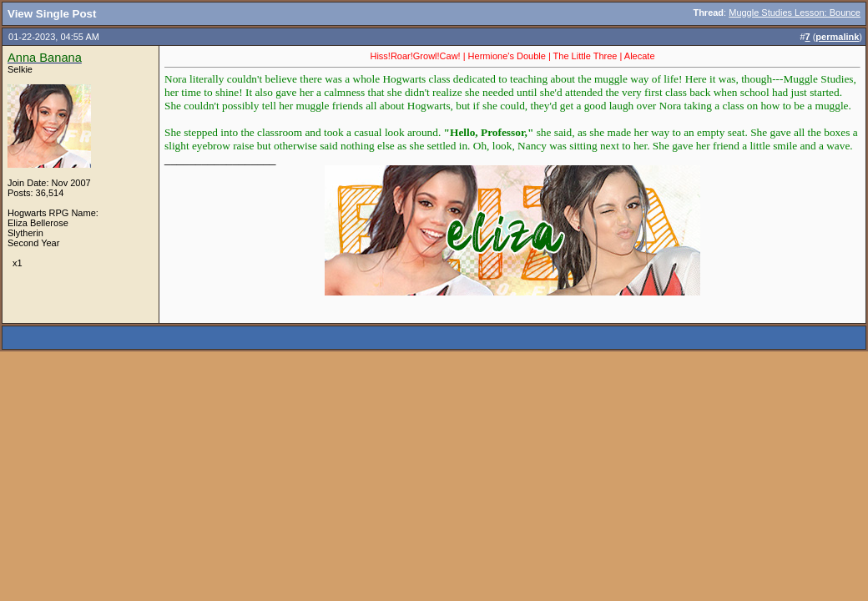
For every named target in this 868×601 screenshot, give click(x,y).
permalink (837, 37)
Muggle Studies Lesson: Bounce (795, 13)
